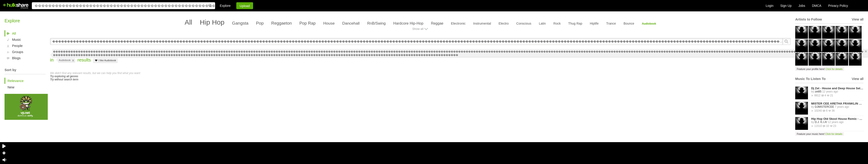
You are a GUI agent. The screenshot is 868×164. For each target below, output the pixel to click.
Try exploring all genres (64, 76)
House (329, 23)
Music (16, 40)
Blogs (16, 58)
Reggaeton (282, 23)
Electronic (458, 23)
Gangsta (240, 23)
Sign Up (786, 6)
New (11, 87)
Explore (225, 6)
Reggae (437, 23)
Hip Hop (212, 22)
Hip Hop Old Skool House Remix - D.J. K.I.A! (837, 119)
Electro (504, 23)
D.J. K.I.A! (821, 122)
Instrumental (482, 23)
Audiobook (649, 24)
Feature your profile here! (820, 69)
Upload (245, 6)
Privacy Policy (838, 6)
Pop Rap (308, 23)
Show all (418, 29)
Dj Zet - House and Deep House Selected (837, 88)
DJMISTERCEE (824, 107)
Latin (542, 23)
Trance (611, 23)
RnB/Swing (376, 23)
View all (858, 19)
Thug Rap (575, 23)
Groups (18, 52)
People (17, 46)
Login (770, 6)
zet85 (818, 92)
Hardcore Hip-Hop (408, 23)
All (14, 33)
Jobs (802, 6)
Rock (557, 23)
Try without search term (64, 79)
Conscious (524, 23)
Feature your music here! (820, 134)
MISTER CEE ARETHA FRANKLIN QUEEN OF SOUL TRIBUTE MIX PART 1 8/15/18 (837, 104)
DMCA (817, 6)
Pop (260, 23)
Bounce (629, 23)
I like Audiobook (105, 60)
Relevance (16, 81)
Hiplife (594, 23)
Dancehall (351, 23)
